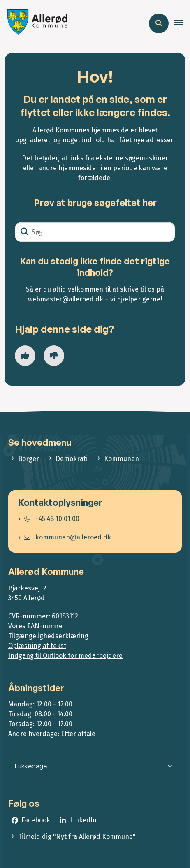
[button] (182, 23)
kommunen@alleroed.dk (67, 537)
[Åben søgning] (159, 23)
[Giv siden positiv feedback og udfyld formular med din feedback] (25, 356)
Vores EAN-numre (35, 626)
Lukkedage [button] (31, 766)
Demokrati (72, 459)
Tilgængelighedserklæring (48, 636)
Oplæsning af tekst (37, 646)
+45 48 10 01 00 (52, 519)
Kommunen (122, 459)
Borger (29, 459)
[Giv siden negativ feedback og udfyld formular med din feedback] (54, 356)
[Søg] (95, 232)
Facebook (36, 820)
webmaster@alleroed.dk (66, 299)
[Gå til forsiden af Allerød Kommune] (35, 23)
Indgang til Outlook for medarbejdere (65, 656)
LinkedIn (83, 820)
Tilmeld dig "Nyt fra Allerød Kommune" (77, 837)
